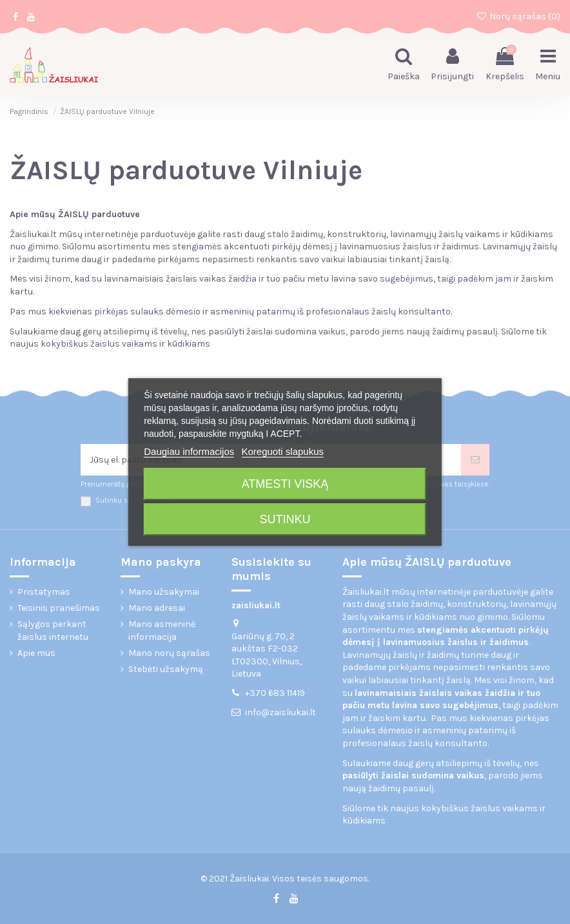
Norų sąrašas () (518, 16)
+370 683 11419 (275, 693)
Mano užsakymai (164, 592)
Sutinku (285, 519)
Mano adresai (157, 608)
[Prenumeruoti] (475, 460)
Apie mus (36, 653)
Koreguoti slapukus (282, 451)
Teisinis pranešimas (59, 608)
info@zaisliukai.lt (280, 712)
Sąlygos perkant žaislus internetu (53, 630)
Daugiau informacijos (189, 451)
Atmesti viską (285, 484)
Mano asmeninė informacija (162, 630)
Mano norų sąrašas (169, 653)
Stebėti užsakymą (166, 669)
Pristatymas (44, 592)
